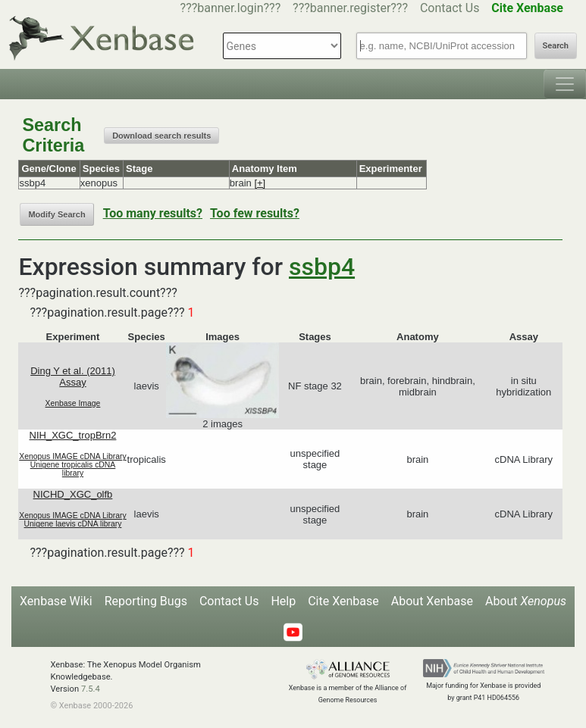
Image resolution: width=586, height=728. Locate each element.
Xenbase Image (73, 403)
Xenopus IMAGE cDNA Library (73, 456)
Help (283, 601)
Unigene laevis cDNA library (73, 524)
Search (556, 46)
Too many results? (153, 213)
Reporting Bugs (146, 601)
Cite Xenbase (343, 601)
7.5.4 (91, 689)
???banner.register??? (350, 8)
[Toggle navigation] (565, 84)
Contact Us (450, 8)
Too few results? (255, 213)
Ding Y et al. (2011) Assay (73, 376)
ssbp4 (322, 267)
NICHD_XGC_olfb (73, 494)
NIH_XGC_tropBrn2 (73, 435)
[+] (260, 183)
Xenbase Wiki (56, 601)
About (526, 601)
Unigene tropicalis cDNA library (73, 469)
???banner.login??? (231, 8)
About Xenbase (432, 601)
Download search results (161, 136)
